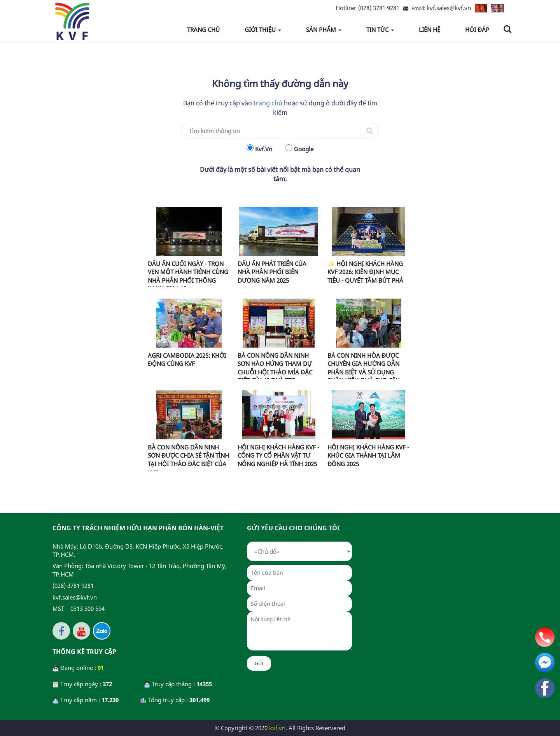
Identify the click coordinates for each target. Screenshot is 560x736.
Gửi (259, 663)
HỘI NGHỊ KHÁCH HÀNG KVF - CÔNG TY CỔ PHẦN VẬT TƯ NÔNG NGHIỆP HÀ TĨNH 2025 (278, 455)
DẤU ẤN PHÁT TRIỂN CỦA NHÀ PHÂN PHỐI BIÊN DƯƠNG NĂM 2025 (272, 272)
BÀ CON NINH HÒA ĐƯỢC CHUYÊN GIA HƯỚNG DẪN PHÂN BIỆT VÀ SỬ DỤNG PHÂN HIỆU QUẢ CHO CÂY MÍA (363, 372)
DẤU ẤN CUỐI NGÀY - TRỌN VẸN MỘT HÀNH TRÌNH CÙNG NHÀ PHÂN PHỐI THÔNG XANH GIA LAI (188, 276)
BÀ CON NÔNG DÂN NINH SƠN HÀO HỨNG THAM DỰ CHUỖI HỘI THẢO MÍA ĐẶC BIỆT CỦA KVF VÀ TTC (275, 368)
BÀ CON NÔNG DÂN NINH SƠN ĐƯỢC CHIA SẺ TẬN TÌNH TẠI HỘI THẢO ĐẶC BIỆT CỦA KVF (188, 460)
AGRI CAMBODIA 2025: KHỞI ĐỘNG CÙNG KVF (187, 359)
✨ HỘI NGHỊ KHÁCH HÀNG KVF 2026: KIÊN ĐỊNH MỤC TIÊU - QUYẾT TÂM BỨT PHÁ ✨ (365, 276)
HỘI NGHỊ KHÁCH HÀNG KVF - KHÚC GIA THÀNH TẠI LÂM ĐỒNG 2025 (368, 455)
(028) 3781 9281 (367, 8)
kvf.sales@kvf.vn (449, 8)
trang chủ (268, 103)
